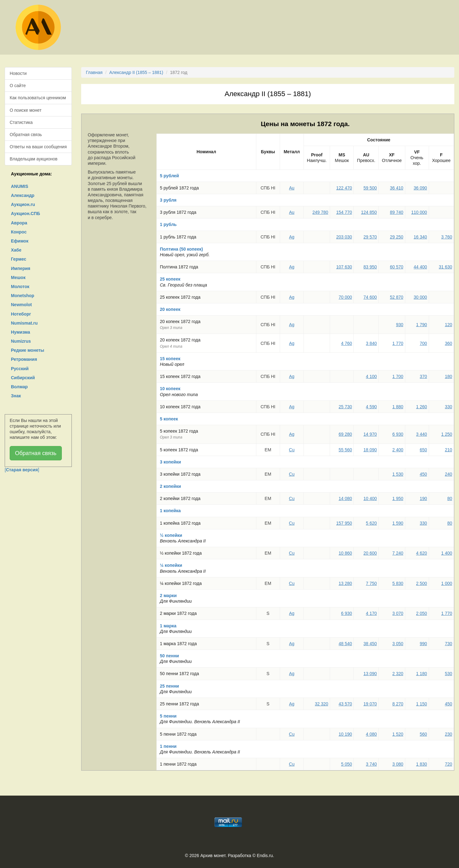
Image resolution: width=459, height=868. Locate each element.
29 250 (397, 237)
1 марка (168, 626)
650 (423, 450)
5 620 (371, 523)
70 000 (345, 297)
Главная (94, 72)
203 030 (344, 237)
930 (400, 325)
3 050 (398, 644)
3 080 (398, 764)
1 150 (422, 704)
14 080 (345, 498)
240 (449, 474)
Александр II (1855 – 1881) (136, 72)
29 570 (370, 237)
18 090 (370, 450)
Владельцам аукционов (34, 159)
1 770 (398, 343)
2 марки (168, 596)
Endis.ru (265, 856)
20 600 (370, 553)
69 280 (345, 434)
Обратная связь (26, 135)
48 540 (345, 644)
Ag (292, 237)
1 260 (422, 407)
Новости (18, 73)
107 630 (344, 267)
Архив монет (213, 856)
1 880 (398, 407)
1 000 (447, 583)
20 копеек (170, 309)
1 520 (398, 734)
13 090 (370, 674)
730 (449, 644)
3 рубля (168, 200)
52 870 (397, 297)
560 (423, 734)
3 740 (371, 764)
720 (449, 764)
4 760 (346, 343)
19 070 (370, 704)
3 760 (447, 237)
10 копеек (170, 389)
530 (449, 674)
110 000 (419, 212)
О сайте (18, 86)
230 (449, 734)
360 (449, 343)
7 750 (371, 583)
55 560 (345, 450)
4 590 (371, 407)
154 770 (344, 212)
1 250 (447, 434)
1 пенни (168, 746)
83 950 (370, 267)
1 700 (398, 376)
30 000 (420, 297)
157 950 (344, 523)
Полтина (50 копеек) (181, 249)
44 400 (420, 267)
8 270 (398, 704)
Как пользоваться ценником (38, 98)
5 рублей (169, 176)
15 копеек (170, 359)
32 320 (321, 704)
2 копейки (170, 486)
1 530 (398, 474)
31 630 (445, 267)
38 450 (370, 644)
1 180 (422, 674)
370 (423, 376)
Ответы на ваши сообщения (38, 147)
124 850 (369, 212)
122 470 (344, 188)
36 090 (420, 188)
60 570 (397, 267)
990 (423, 644)
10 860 (345, 553)
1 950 (398, 498)
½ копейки (171, 535)
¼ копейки (171, 565)
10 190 (345, 734)
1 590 (398, 523)
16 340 (420, 237)
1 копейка (170, 511)
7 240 (398, 553)
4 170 (371, 613)
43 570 (345, 704)
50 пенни (169, 656)
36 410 (397, 188)
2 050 (422, 613)
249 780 (321, 212)
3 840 (371, 343)
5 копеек (169, 419)
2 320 (398, 674)
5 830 (398, 583)
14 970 (370, 434)
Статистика (21, 122)
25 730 (345, 407)
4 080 (371, 734)
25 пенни (169, 686)
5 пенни (168, 716)
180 (449, 376)
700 (423, 343)
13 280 (345, 583)
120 (449, 325)
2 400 (398, 450)
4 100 (371, 376)
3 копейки (170, 462)
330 (449, 407)
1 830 (422, 764)
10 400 (370, 498)
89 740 (397, 212)
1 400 (447, 553)
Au (292, 188)
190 (423, 498)
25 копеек (170, 279)
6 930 (398, 434)
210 (449, 450)
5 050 (346, 764)
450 (423, 474)
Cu (292, 450)
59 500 (370, 188)
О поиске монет (26, 110)
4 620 (422, 553)
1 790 (422, 325)
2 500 (422, 583)
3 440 (422, 434)
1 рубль (168, 224)
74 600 (370, 297)
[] (22, 470)
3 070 (398, 613)
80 (450, 498)
